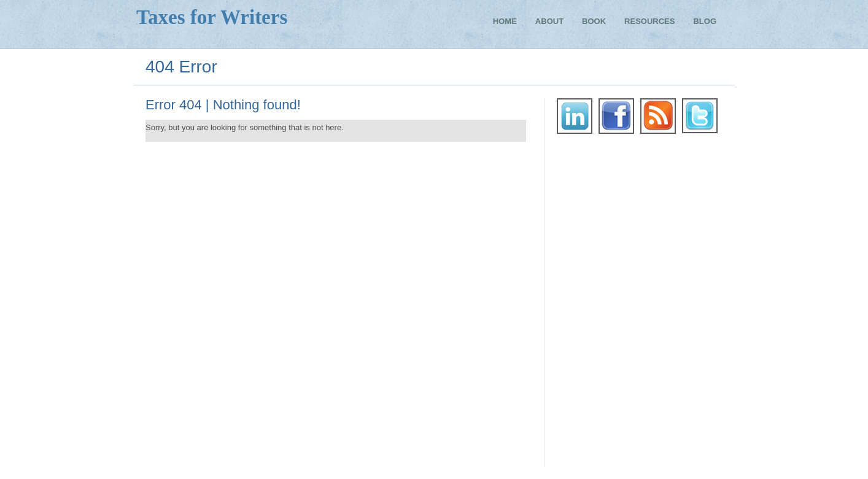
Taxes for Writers (212, 17)
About (549, 21)
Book (594, 21)
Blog (705, 21)
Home (505, 21)
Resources (649, 21)
